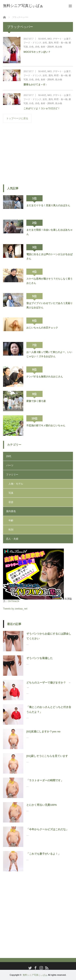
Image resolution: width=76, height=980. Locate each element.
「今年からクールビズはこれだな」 (47, 829)
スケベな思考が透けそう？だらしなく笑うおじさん (49, 281)
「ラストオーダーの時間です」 (45, 780)
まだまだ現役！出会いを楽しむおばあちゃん (49, 232)
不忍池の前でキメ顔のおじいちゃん (46, 426)
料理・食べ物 (61, 43)
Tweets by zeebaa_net (15, 609)
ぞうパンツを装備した (40, 658)
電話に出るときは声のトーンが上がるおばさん (49, 256)
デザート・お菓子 (62, 39)
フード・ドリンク (32, 43)
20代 (9, 456)
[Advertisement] (33, 153)
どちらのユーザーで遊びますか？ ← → (50, 685)
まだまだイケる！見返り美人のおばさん (48, 205)
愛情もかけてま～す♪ (35, 85)
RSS (46, 967)
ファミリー (12, 475)
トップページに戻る (17, 118)
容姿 (11, 502)
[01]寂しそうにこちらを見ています (47, 756)
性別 (11, 530)
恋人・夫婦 (12, 539)
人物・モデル (16, 484)
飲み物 (59, 47)
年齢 (11, 520)
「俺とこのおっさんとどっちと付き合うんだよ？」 (49, 709)
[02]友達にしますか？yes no (43, 731)
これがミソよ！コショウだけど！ (42, 108)
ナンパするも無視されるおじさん (45, 377)
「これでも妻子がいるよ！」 (43, 854)
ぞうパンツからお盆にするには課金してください (49, 636)
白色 (31, 47)
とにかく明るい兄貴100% (42, 805)
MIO (50, 39)
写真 (11, 493)
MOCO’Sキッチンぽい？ (37, 52)
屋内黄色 (11, 511)
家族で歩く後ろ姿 (36, 401)
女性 (45, 43)
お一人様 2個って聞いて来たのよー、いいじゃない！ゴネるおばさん (49, 354)
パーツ (10, 465)
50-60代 (42, 39)
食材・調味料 (47, 47)
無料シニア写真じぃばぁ (35, 975)
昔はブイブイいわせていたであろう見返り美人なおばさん (49, 305)
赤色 (37, 47)
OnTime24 (14, 601)
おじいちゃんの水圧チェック (42, 328)
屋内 (51, 43)
